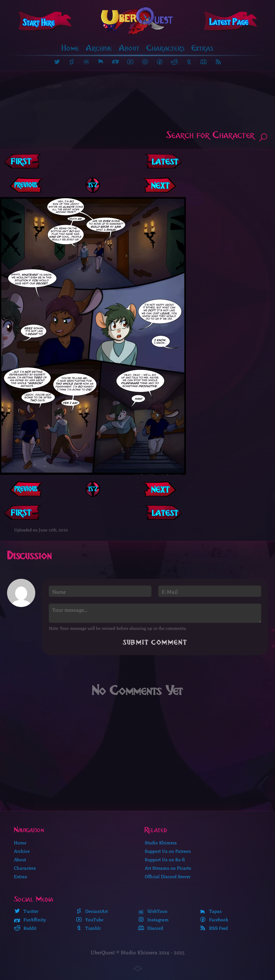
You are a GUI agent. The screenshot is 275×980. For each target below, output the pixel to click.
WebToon (153, 911)
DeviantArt (92, 911)
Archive (99, 48)
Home (70, 48)
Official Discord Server (168, 876)
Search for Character (217, 136)
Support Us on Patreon (168, 850)
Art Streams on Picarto (168, 867)
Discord (150, 928)
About (129, 48)
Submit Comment (155, 642)
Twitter (26, 911)
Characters (166, 48)
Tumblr (88, 928)
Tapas (211, 911)
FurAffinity (30, 919)
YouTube (89, 919)
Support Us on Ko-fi (165, 859)
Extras (203, 48)
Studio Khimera (161, 842)
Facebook (214, 919)
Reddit (25, 928)
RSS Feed (214, 928)
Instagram (153, 919)
